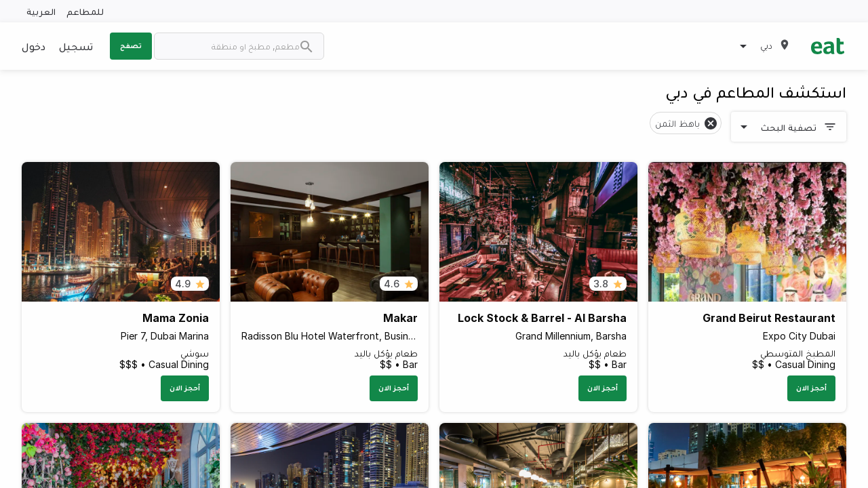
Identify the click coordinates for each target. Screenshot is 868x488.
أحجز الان (811, 388)
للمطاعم (85, 11)
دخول (34, 46)
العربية (41, 11)
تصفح (131, 45)
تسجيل (76, 46)
